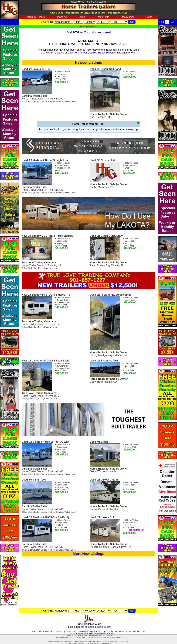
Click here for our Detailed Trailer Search (91, 53)
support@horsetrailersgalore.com (92, 627)
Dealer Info (103, 17)
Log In (82, 17)
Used (73, 101)
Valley (67, 101)
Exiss (41, 268)
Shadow (60, 101)
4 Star (24, 101)
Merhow (51, 101)
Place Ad (62, 17)
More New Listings (88, 554)
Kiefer (37, 101)
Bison (31, 101)
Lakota (44, 101)
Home (149, 17)
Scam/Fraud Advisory (88, 27)
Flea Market (127, 17)
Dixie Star (33, 268)
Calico (24, 268)
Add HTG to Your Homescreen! (89, 32)
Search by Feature (35, 17)
